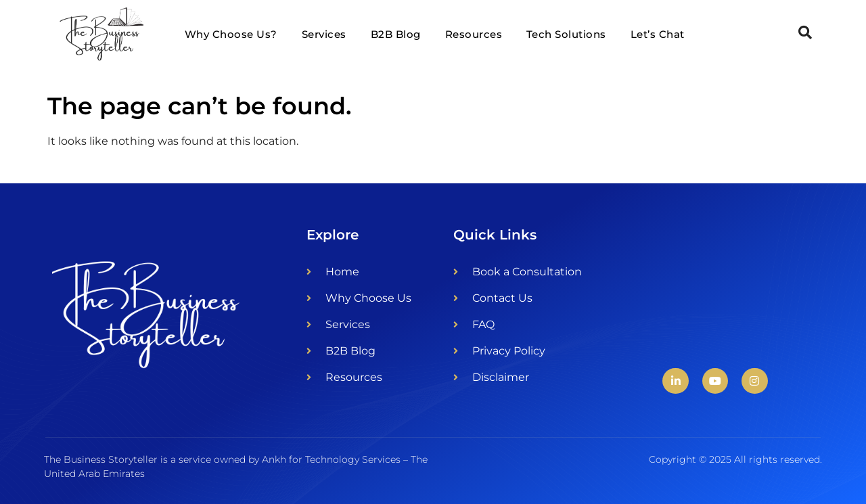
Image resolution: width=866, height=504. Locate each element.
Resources (474, 34)
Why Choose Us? (231, 34)
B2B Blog (396, 34)
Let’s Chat (658, 34)
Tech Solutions (566, 34)
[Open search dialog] (805, 34)
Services (324, 34)
